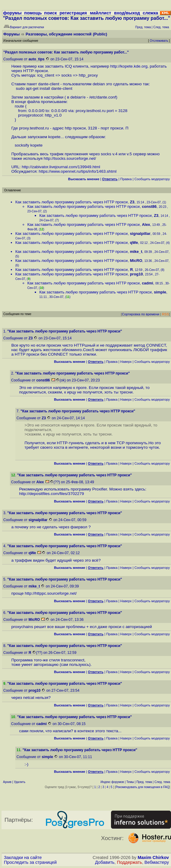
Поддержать (130, 862)
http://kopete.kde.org (129, 66)
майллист (101, 13)
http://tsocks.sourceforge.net (69, 158)
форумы (12, 13)
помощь (33, 13)
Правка (126, 179)
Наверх (126, 362)
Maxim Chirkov (153, 857)
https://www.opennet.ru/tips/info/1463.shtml (78, 171)
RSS (165, 314)
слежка (150, 13)
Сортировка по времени (141, 314)
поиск (50, 13)
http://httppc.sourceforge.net (50, 593)
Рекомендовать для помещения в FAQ (143, 787)
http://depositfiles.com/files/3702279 (52, 494)
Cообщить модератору (152, 179)
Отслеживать (159, 41)
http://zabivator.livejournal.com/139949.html (61, 167)
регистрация (73, 13)
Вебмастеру (157, 862)
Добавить (105, 862)
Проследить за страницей (30, 862)
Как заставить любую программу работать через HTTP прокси (72, 202)
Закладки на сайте (23, 857)
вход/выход (127, 13)
